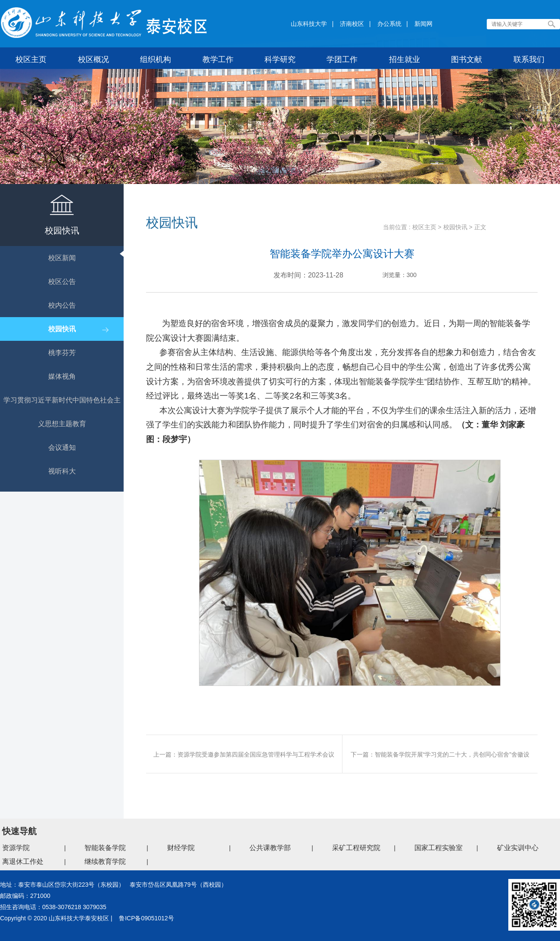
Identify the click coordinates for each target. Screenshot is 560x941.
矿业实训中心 (518, 848)
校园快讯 (455, 227)
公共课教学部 (270, 848)
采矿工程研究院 (356, 848)
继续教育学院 (105, 862)
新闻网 (423, 24)
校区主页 (424, 227)
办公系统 (389, 24)
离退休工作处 (23, 862)
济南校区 (352, 24)
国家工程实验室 (439, 848)
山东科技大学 (309, 24)
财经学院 (181, 848)
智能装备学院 (105, 848)
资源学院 (16, 848)
